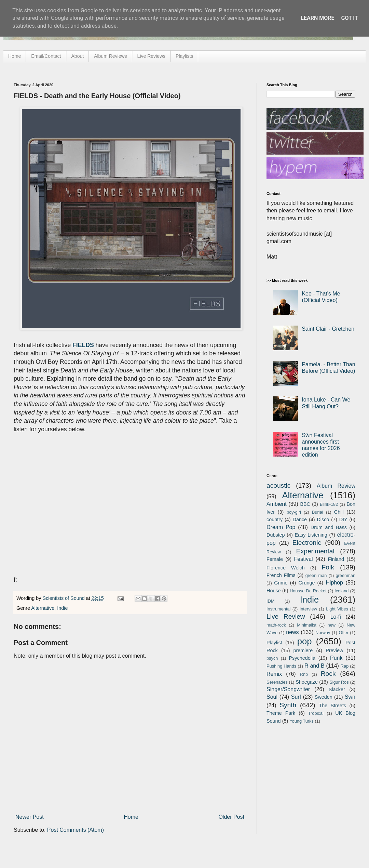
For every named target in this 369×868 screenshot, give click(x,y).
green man (316, 575)
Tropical (316, 713)
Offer (343, 633)
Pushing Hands (281, 666)
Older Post (231, 817)
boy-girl (294, 512)
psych (272, 658)
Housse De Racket (308, 591)
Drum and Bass (329, 527)
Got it (349, 18)
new (332, 625)
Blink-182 (329, 504)
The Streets (332, 706)
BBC (305, 504)
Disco (323, 520)
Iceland (341, 591)
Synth (288, 705)
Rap (345, 666)
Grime (281, 583)
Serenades (277, 682)
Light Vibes (337, 609)
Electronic (307, 543)
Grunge (306, 583)
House (274, 591)
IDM (270, 601)
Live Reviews (151, 56)
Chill (339, 512)
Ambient (277, 504)
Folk (328, 567)
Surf (296, 697)
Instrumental (278, 609)
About (78, 56)
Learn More (317, 18)
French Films (281, 575)
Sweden (324, 697)
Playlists (184, 56)
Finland (336, 559)
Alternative (43, 608)
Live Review (286, 616)
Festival (303, 559)
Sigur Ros (339, 682)
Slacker (337, 689)
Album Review (336, 486)
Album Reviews (110, 56)
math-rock (276, 625)
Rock (328, 674)
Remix (274, 674)
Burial (318, 512)
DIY (343, 520)
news (292, 632)
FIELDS (83, 345)
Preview (334, 650)
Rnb (304, 674)
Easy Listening (311, 535)
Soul (272, 697)
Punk (336, 658)
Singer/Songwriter (288, 689)
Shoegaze (307, 682)
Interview (308, 609)
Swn (350, 697)
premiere (303, 650)
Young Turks (302, 721)
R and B (315, 666)
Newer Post (30, 817)
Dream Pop (281, 527)
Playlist (274, 643)
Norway (323, 633)
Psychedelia (302, 658)
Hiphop (334, 583)
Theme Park (281, 713)
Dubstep (276, 535)
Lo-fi (336, 617)
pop (305, 641)
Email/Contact (46, 56)
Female (275, 559)
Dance (300, 520)
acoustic (278, 485)
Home (15, 56)
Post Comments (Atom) (76, 830)
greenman (345, 575)
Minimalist (307, 625)
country (275, 520)
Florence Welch (286, 568)
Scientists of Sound (64, 598)
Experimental (315, 551)
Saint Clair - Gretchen (328, 329)
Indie (62, 608)
